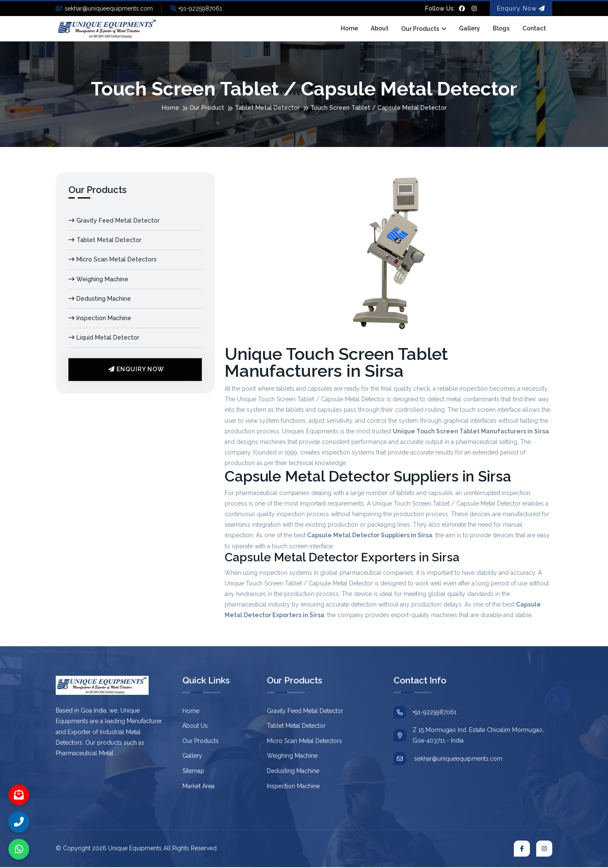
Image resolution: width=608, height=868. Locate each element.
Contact (534, 29)
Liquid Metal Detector (104, 338)
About (380, 29)
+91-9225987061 (196, 8)
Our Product (207, 109)
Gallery (470, 29)
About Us (195, 727)
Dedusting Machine (100, 299)
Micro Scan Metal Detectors (113, 260)
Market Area (198, 786)
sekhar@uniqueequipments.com (104, 8)
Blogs (501, 29)
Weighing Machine (98, 280)
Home (349, 29)
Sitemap (193, 772)
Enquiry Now (521, 8)
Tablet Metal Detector (267, 109)
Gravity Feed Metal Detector (114, 221)
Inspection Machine (100, 319)
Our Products (420, 29)
